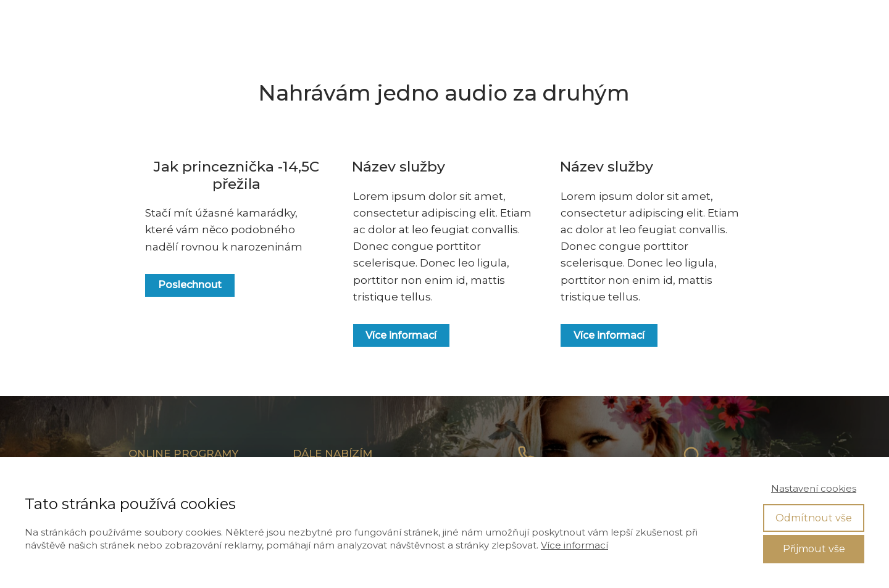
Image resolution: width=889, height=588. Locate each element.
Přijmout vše (814, 549)
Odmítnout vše (814, 518)
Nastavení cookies (814, 488)
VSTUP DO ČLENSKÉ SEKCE (764, 21)
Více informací (574, 545)
